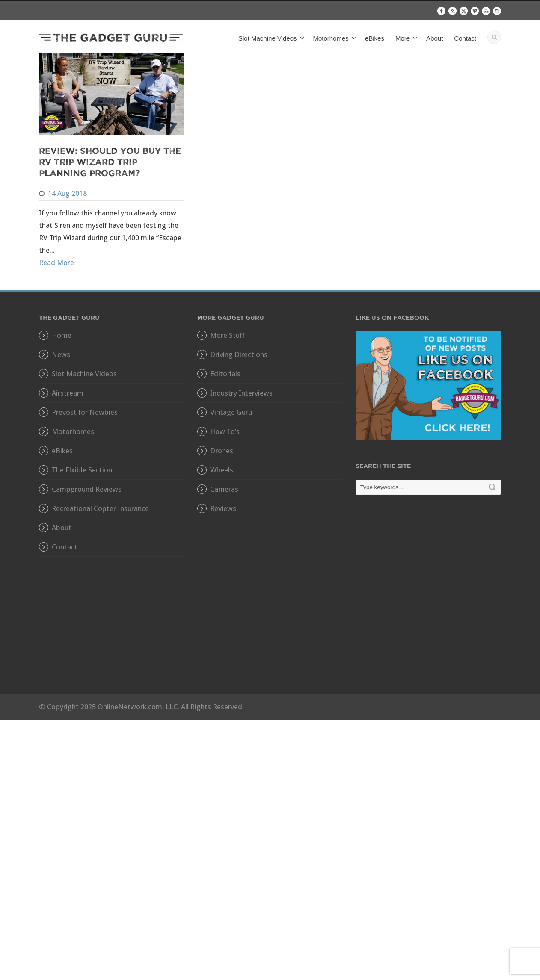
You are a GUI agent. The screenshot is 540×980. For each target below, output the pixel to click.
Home (62, 335)
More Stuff (227, 335)
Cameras (224, 489)
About (435, 38)
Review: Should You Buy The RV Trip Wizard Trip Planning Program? (110, 161)
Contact (465, 38)
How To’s (225, 431)
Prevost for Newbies (85, 412)
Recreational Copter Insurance (100, 508)
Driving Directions (239, 354)
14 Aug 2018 (67, 193)
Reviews (223, 508)
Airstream (68, 393)
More (403, 38)
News (61, 354)
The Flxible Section (82, 470)
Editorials (225, 374)
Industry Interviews (241, 393)
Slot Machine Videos (267, 38)
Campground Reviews (87, 489)
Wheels (222, 470)
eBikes (375, 38)
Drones (222, 451)
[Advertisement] (428, 600)
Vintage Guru (231, 412)
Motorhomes (331, 38)
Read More (56, 263)
